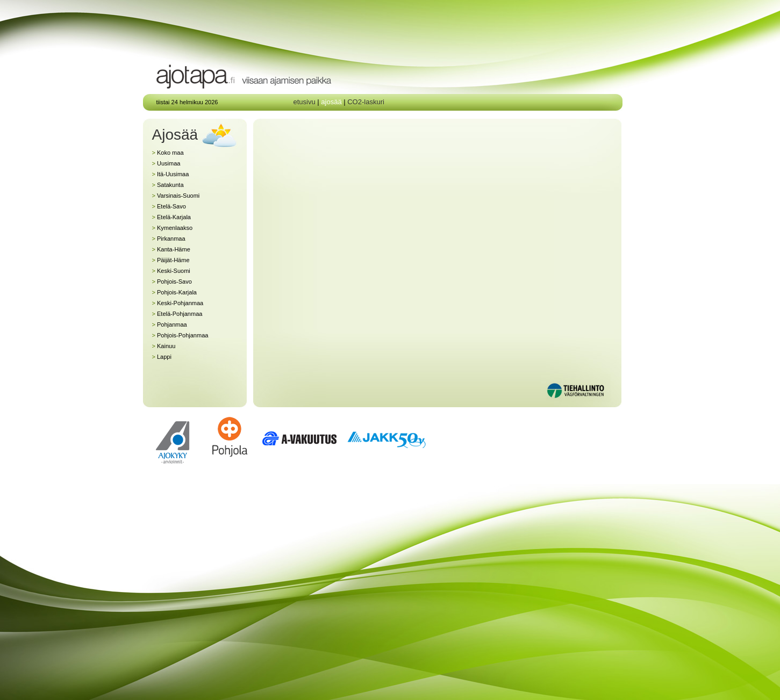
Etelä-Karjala (171, 217)
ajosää (331, 102)
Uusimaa (166, 163)
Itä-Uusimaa (171, 174)
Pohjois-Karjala (174, 292)
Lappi (162, 357)
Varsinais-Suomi (176, 196)
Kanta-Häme (171, 249)
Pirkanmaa (169, 239)
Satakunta (168, 185)
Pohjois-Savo (172, 282)
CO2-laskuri (366, 102)
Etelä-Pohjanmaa (177, 314)
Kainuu (164, 346)
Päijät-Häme (171, 260)
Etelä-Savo (169, 206)
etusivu (305, 102)
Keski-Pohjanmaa (178, 303)
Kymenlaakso (173, 228)
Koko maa (168, 153)
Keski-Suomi (171, 271)
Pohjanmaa (170, 324)
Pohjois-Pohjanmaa (180, 335)
